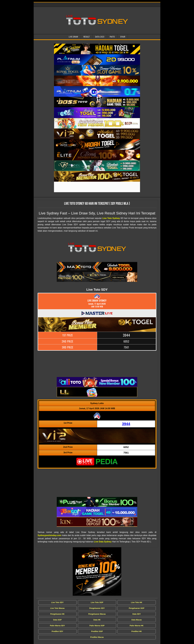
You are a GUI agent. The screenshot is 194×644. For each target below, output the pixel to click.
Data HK (97, 620)
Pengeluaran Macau (97, 614)
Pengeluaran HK (57, 614)
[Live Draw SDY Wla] (97, 49)
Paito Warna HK (137, 626)
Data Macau (137, 620)
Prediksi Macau (97, 637)
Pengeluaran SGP (137, 608)
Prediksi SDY (57, 631)
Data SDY (137, 614)
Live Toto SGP (97, 602)
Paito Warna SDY (57, 626)
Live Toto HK (137, 602)
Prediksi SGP (97, 631)
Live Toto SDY (57, 602)
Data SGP (57, 620)
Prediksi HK (137, 631)
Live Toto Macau (57, 608)
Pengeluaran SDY (97, 608)
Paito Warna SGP (97, 626)
